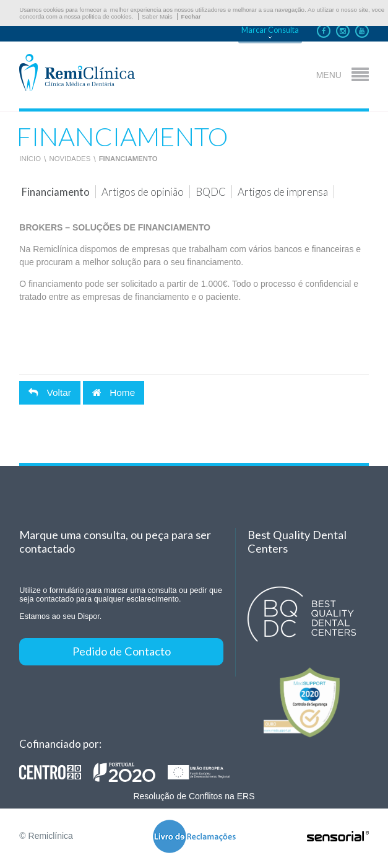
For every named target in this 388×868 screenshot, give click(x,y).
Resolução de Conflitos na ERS (194, 796)
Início (30, 159)
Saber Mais (157, 16)
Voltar (50, 392)
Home (114, 392)
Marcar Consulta (270, 30)
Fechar (191, 16)
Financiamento (128, 159)
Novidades (70, 159)
